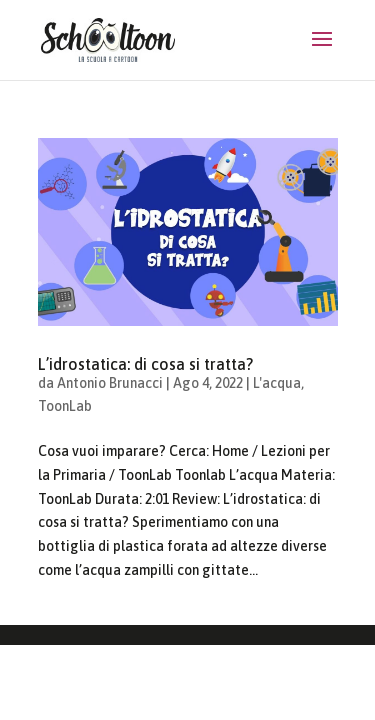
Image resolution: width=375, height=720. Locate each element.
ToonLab (65, 406)
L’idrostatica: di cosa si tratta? (145, 364)
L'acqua (277, 383)
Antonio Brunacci (110, 383)
